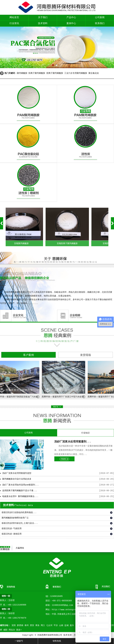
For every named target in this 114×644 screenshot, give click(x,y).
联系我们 (100, 24)
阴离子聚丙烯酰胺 (55, 73)
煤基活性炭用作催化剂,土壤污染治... (20, 523)
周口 (43, 625)
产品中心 (71, 18)
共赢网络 (20, 548)
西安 (32, 625)
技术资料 (43, 24)
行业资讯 (14, 24)
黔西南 (20, 625)
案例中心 (71, 24)
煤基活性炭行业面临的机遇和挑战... (19, 512)
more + (57, 407)
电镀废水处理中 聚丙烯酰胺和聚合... (20, 496)
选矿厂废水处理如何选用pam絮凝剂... (20, 485)
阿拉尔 (12, 630)
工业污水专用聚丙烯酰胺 (76, 73)
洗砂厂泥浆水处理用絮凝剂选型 (17, 473)
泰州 (27, 625)
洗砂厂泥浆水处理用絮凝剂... (73, 442)
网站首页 (14, 18)
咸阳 (5, 630)
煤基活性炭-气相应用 (12, 529)
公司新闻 (100, 18)
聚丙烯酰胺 (22, 73)
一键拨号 (19, 641)
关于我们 (43, 18)
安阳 (14, 625)
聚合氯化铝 (94, 73)
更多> (19, 630)
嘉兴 (72, 625)
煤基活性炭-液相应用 (12, 534)
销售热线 (57, 641)
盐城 (66, 625)
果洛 (37, 625)
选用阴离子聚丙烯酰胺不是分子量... (20, 491)
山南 (61, 625)
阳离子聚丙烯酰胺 (37, 73)
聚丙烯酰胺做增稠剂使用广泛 (15, 518)
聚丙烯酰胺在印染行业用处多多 (17, 479)
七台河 (49, 625)
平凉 (56, 625)
